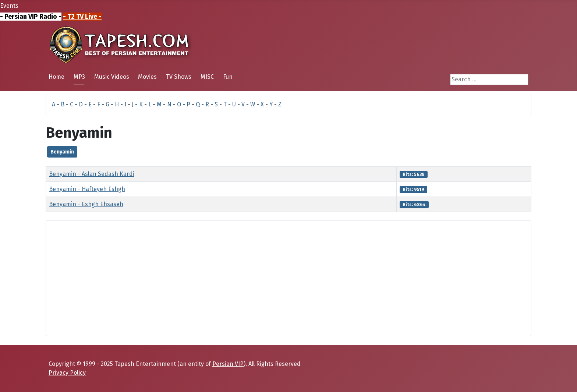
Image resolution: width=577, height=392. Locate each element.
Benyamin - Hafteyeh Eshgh (87, 189)
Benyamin (62, 152)
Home (56, 77)
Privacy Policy (67, 373)
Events (9, 6)
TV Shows (179, 77)
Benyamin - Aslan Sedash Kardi (92, 174)
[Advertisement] (273, 278)
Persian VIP (228, 364)
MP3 (79, 77)
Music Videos (112, 77)
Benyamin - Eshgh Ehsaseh (86, 204)
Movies (147, 77)
